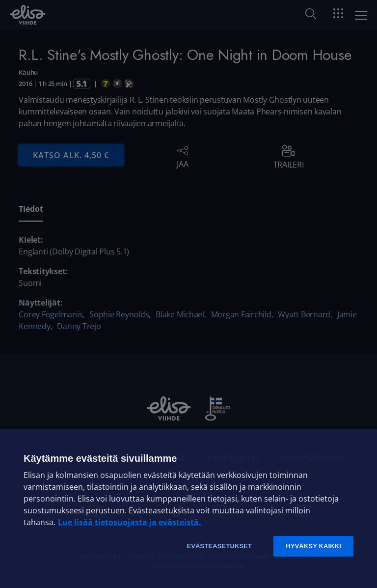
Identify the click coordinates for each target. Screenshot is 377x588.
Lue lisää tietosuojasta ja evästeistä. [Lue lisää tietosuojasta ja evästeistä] (130, 522)
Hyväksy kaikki (313, 546)
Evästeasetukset (219, 546)
